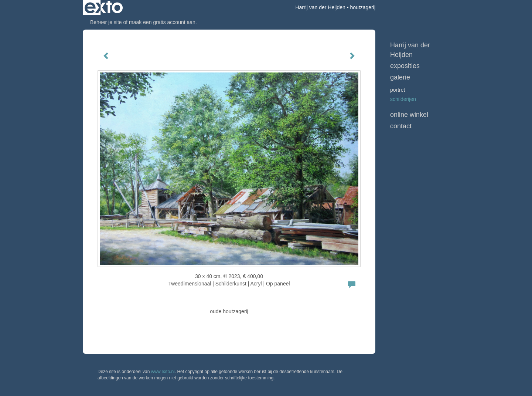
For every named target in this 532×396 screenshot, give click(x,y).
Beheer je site (106, 22)
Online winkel (409, 115)
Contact (401, 126)
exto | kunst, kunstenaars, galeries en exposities (104, 7)
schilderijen (403, 99)
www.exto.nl (163, 372)
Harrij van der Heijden (320, 7)
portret (398, 90)
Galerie (400, 77)
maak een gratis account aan (162, 22)
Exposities (405, 66)
